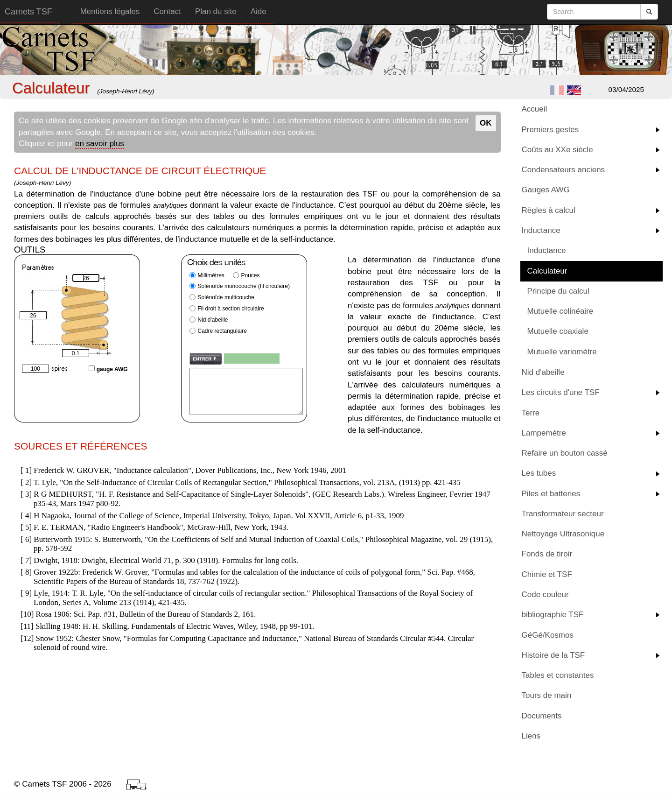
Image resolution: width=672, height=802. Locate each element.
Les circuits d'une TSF (561, 392)
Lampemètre (544, 433)
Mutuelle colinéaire (560, 311)
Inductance (541, 230)
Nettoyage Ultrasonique (563, 534)
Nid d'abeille (543, 372)
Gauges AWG (546, 190)
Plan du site (216, 11)
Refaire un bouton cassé (565, 453)
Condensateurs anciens (563, 170)
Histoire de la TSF (553, 655)
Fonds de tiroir (547, 554)
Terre (531, 413)
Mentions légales (110, 11)
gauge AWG (108, 368)
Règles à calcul (549, 210)
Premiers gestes (550, 130)
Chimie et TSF (547, 574)
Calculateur (547, 271)
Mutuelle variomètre (562, 352)
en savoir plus (100, 144)
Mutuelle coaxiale (558, 331)
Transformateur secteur (563, 514)
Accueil (535, 109)
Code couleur (545, 594)
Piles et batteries (551, 494)
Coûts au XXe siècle (557, 150)
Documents (542, 716)
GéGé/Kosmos (548, 635)
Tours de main (547, 695)
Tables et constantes (558, 675)
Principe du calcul (558, 291)
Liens (531, 736)
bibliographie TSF (553, 615)
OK (486, 123)
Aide (259, 11)
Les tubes (539, 473)
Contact (167, 11)
